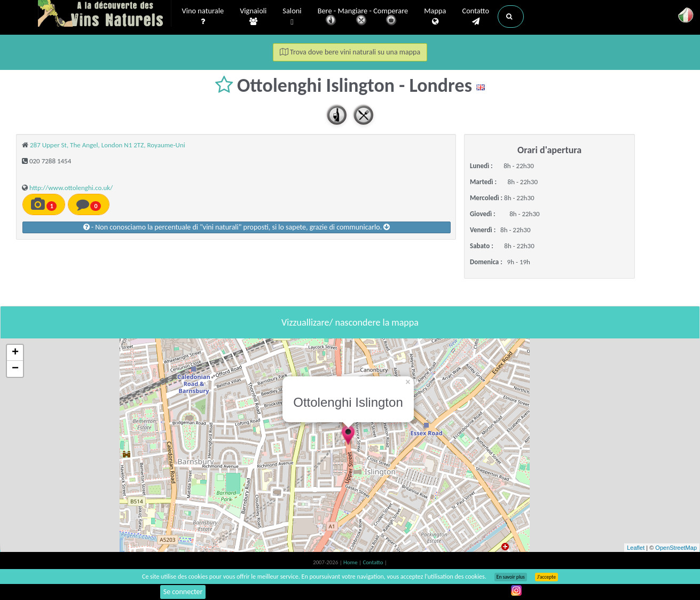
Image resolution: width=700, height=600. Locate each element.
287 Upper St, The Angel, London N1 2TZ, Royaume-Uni (108, 145)
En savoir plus (511, 577)
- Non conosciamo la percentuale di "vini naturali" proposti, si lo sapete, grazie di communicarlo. (237, 227)
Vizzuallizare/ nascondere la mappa (350, 322)
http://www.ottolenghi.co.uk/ (71, 188)
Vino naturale (203, 17)
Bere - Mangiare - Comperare (363, 17)
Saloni (292, 17)
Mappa (435, 17)
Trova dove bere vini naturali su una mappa (350, 52)
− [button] (15, 369)
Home (351, 562)
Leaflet (636, 548)
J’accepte (546, 577)
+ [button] (15, 353)
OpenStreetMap (676, 548)
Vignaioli (253, 17)
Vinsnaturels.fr (105, 14)
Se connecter (183, 592)
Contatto (475, 17)
